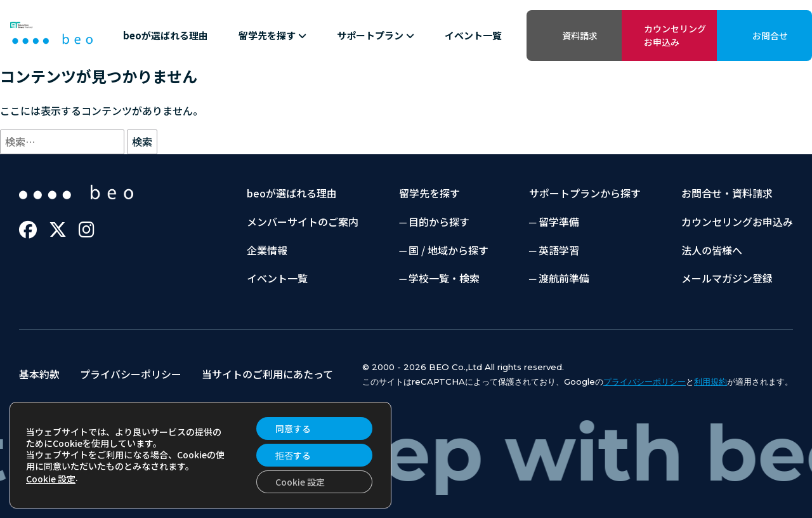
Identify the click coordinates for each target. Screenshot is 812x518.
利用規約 (710, 382)
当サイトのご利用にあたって (267, 374)
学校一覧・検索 (444, 278)
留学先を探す (272, 35)
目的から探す (439, 222)
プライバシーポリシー (131, 374)
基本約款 (39, 374)
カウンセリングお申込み (675, 35)
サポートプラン (376, 35)
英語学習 (559, 250)
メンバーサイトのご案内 (303, 222)
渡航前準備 (564, 278)
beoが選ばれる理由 (166, 35)
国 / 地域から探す (449, 250)
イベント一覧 (473, 35)
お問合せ (770, 36)
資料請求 (580, 36)
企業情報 (267, 250)
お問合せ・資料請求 (727, 193)
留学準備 (559, 222)
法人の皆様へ (712, 250)
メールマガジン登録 (727, 278)
